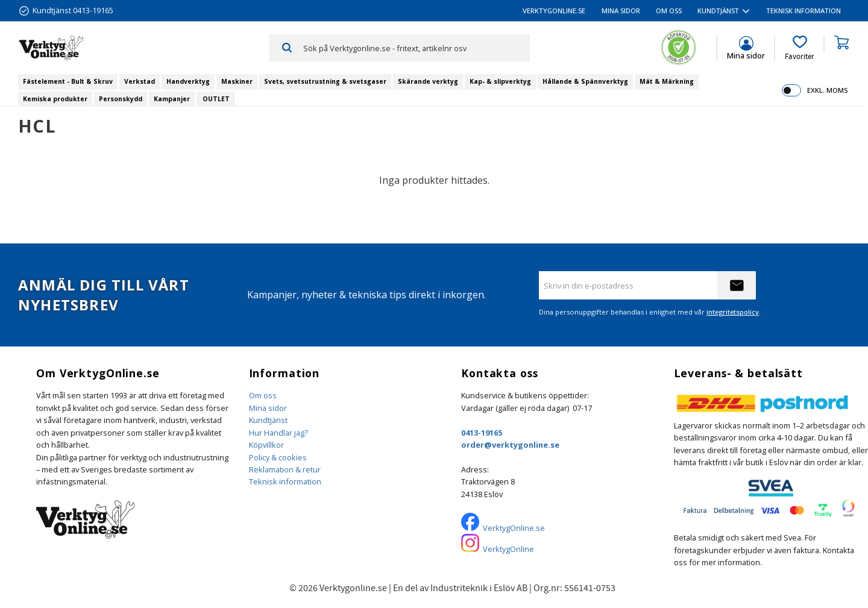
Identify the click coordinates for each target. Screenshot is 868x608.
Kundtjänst (268, 420)
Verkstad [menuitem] (140, 81)
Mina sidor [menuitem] (621, 11)
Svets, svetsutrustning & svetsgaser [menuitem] (325, 81)
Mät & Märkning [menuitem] (667, 81)
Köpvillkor (266, 445)
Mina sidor (268, 408)
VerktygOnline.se (514, 528)
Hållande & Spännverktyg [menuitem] (585, 81)
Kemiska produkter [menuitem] (55, 99)
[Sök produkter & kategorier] (416, 48)
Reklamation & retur (285, 469)
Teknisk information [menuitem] (804, 11)
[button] (800, 48)
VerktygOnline (508, 549)
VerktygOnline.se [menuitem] (554, 11)
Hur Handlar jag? (278, 433)
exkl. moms (827, 90)
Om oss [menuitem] (669, 11)
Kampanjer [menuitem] (172, 99)
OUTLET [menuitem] (216, 99)
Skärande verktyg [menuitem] (428, 81)
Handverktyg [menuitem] (188, 81)
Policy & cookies (278, 457)
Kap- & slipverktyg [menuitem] (500, 81)
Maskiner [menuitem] (237, 81)
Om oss (263, 395)
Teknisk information (285, 481)
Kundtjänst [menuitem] (718, 11)
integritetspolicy (733, 312)
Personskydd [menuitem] (121, 99)
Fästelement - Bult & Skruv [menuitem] (68, 81)
